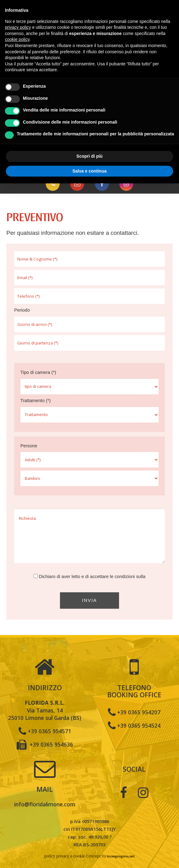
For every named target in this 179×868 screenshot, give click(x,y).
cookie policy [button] (17, 39)
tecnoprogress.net (121, 856)
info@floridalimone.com (45, 804)
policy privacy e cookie (65, 856)
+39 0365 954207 (134, 712)
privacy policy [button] (18, 27)
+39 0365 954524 (134, 725)
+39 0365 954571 (45, 731)
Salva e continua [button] (89, 171)
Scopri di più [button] (90, 156)
